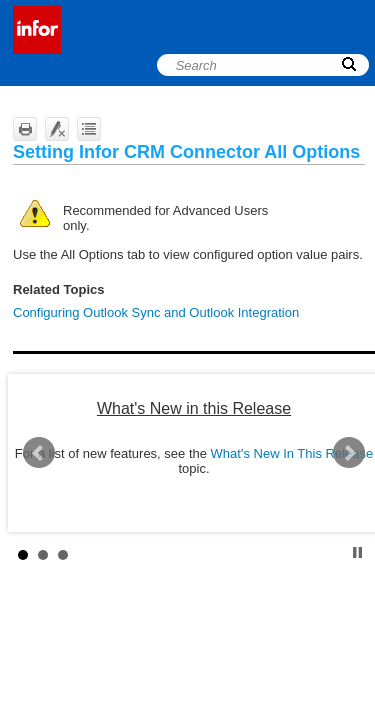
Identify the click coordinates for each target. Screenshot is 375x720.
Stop (357, 552)
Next (349, 453)
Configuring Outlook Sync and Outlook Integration (156, 312)
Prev (39, 453)
